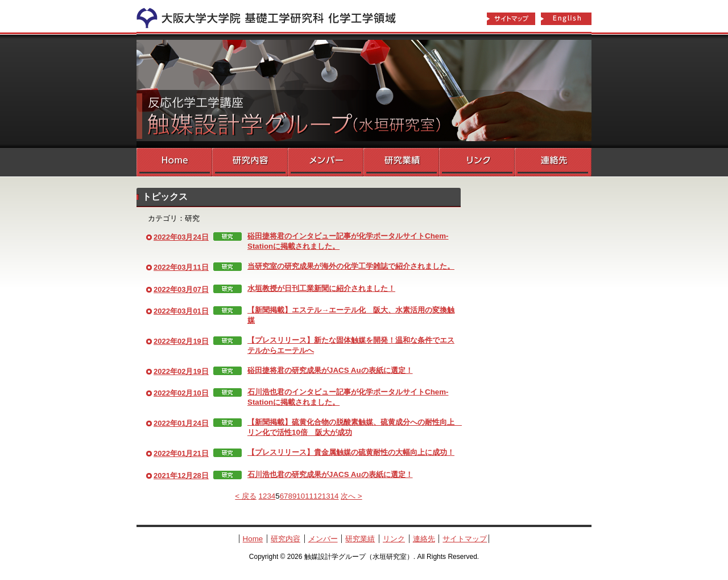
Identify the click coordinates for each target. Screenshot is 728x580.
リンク (477, 162)
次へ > (351, 496)
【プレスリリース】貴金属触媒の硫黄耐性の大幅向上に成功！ (351, 452)
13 (326, 496)
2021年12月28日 (181, 476)
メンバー (326, 162)
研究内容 (250, 162)
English (566, 19)
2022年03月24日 (181, 237)
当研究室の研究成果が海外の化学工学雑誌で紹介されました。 (351, 266)
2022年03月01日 (181, 311)
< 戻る (246, 496)
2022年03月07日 (181, 289)
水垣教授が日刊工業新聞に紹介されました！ (321, 288)
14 (335, 496)
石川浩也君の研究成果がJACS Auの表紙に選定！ (330, 474)
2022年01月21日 (181, 453)
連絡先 (553, 162)
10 (301, 496)
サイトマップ (511, 19)
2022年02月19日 (181, 341)
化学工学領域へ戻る (273, 16)
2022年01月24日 (181, 423)
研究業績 (401, 162)
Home (174, 162)
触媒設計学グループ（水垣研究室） (364, 91)
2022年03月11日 (181, 267)
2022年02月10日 (181, 393)
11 (309, 496)
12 (318, 496)
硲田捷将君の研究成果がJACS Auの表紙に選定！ (330, 370)
